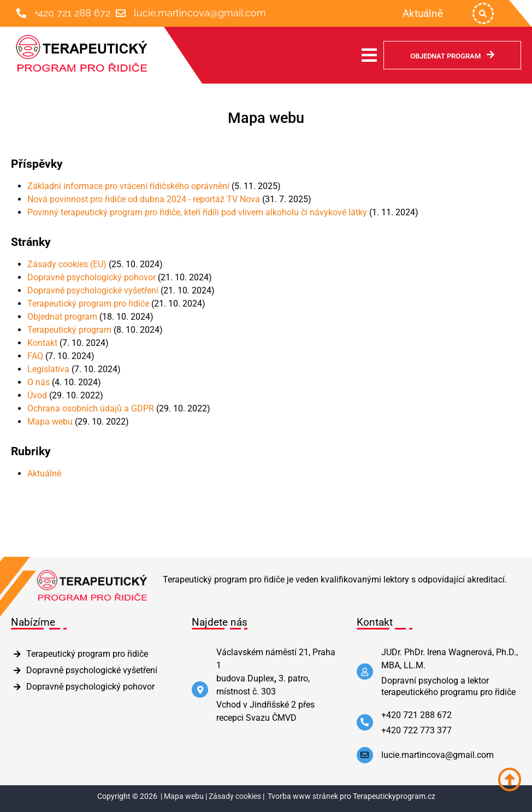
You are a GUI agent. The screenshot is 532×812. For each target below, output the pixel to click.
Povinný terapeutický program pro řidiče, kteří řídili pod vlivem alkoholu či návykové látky (197, 212)
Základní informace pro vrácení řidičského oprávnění (128, 186)
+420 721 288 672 (72, 13)
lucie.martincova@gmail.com (200, 13)
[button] (483, 13)
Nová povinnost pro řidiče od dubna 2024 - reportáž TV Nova (144, 199)
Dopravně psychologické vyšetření (93, 290)
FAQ (35, 356)
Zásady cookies (235, 796)
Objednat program (62, 317)
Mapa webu (50, 422)
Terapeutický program (69, 330)
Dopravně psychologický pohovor (91, 277)
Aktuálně (44, 473)
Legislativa (48, 369)
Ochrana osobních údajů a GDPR (91, 408)
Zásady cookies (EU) (67, 264)
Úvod (37, 395)
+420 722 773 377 (416, 730)
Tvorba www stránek (303, 796)
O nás (39, 382)
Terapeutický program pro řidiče (88, 304)
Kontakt (42, 343)
